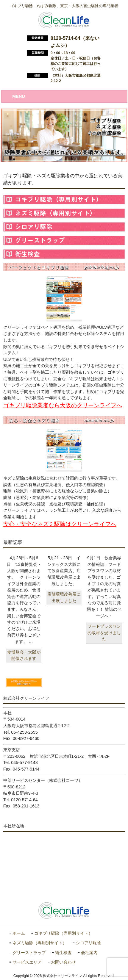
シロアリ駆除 (88, 943)
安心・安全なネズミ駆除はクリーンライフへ (60, 524)
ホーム (19, 933)
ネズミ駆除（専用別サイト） (40, 943)
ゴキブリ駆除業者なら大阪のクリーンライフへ (63, 405)
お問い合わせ (63, 962)
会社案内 (89, 953)
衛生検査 (63, 953)
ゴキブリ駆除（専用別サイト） (63, 933)
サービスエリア (27, 962)
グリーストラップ (29, 953)
